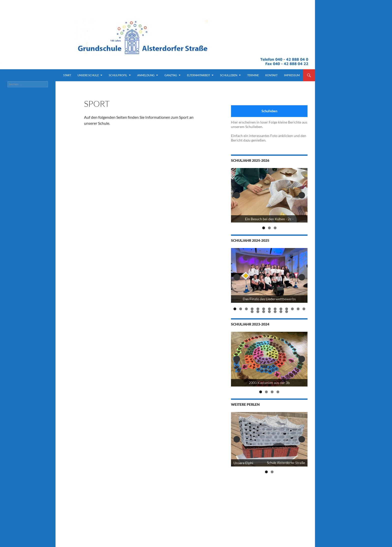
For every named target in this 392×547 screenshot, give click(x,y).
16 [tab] (264, 312)
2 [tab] (269, 228)
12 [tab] (298, 309)
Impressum (292, 75)
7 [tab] (269, 309)
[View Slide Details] (269, 195)
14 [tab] (252, 312)
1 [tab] (264, 228)
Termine (253, 75)
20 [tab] (287, 312)
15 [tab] (258, 312)
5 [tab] (258, 309)
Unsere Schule (88, 75)
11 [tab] (292, 309)
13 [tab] (304, 309)
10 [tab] (287, 309)
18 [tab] (275, 312)
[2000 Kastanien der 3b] (269, 359)
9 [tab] (281, 309)
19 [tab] (281, 312)
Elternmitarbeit (198, 75)
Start (67, 75)
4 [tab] (252, 309)
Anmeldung (146, 75)
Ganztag (171, 75)
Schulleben (229, 75)
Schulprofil (118, 75)
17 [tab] (269, 312)
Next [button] (302, 195)
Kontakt (271, 75)
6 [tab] (264, 309)
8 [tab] (275, 309)
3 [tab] (275, 228)
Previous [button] (237, 195)
